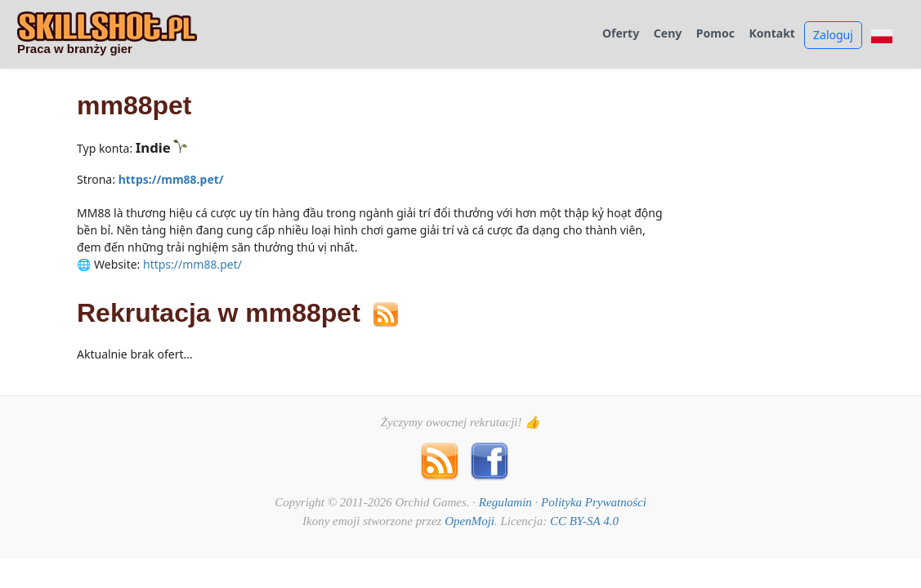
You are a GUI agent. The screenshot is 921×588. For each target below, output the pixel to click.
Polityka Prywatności (594, 502)
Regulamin (505, 502)
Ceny (668, 34)
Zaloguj (833, 35)
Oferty (621, 34)
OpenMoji (469, 521)
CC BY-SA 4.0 (584, 521)
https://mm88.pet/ (171, 179)
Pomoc (715, 34)
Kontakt (772, 34)
